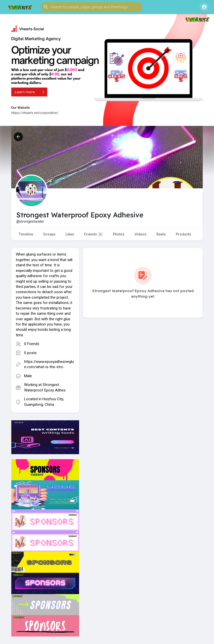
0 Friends (32, 344)
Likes (70, 234)
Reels (161, 234)
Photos (119, 234)
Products (183, 234)
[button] (92, 7)
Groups (49, 234)
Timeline (26, 234)
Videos (141, 234)
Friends (93, 234)
